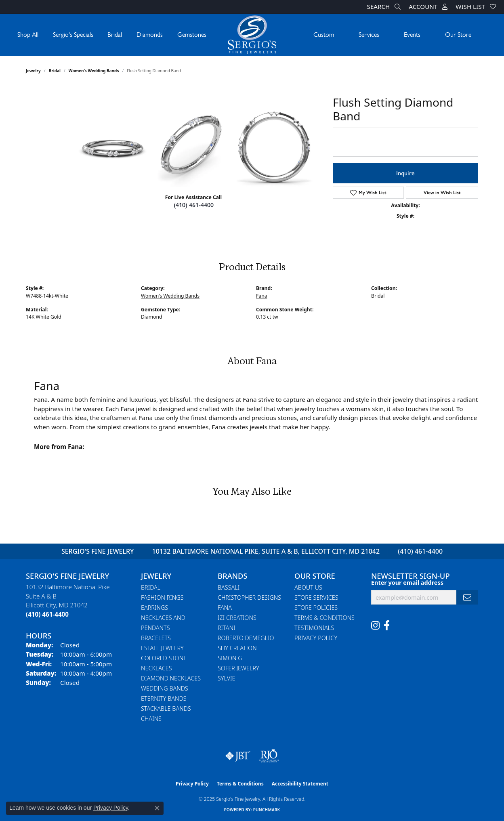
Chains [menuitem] (151, 719)
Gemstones (192, 35)
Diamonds (150, 35)
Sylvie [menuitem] (226, 678)
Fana (261, 296)
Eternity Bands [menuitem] (164, 698)
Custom (324, 35)
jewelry (33, 71)
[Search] (384, 7)
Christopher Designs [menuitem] (249, 597)
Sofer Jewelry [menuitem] (238, 668)
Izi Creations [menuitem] (237, 618)
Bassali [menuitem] (229, 587)
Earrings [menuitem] (154, 608)
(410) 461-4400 (194, 205)
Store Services (316, 597)
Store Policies (316, 608)
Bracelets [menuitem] (156, 638)
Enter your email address (407, 583)
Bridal (115, 35)
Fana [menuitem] (225, 608)
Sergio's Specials (73, 35)
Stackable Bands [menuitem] (166, 709)
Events (412, 35)
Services (369, 35)
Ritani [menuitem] (226, 628)
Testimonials (314, 628)
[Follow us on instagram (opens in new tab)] (375, 626)
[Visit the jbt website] (238, 756)
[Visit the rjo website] (269, 756)
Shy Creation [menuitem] (237, 648)
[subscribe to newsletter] (467, 597)
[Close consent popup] (157, 808)
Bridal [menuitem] (151, 587)
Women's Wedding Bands (94, 71)
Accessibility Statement (300, 784)
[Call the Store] (47, 614)
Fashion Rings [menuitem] (162, 597)
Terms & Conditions (324, 618)
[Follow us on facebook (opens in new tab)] (387, 626)
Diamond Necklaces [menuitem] (171, 678)
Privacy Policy (316, 638)
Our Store (458, 35)
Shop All (28, 35)
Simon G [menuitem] (230, 658)
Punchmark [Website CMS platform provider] (267, 810)
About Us (308, 587)
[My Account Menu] (428, 7)
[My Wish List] (476, 7)
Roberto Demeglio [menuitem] (246, 638)
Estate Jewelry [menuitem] (162, 648)
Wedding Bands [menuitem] (165, 688)
